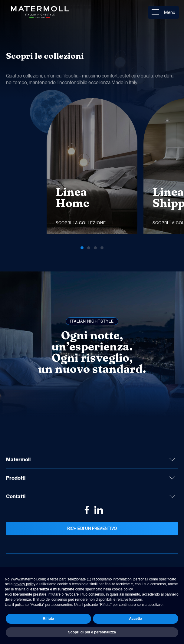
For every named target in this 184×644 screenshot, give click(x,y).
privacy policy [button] (25, 584)
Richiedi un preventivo (92, 529)
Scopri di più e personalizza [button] (92, 632)
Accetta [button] (135, 619)
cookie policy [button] (122, 589)
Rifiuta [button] (48, 619)
